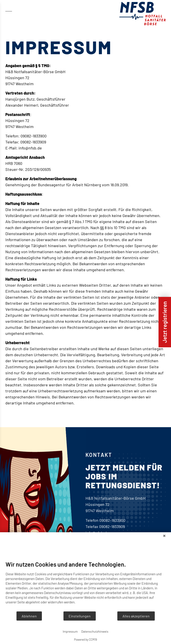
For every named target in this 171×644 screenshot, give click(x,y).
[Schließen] (164, 536)
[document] (85, 586)
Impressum (70, 631)
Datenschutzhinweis (95, 631)
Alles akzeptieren (136, 616)
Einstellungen (80, 616)
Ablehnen (29, 616)
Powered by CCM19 (85, 640)
